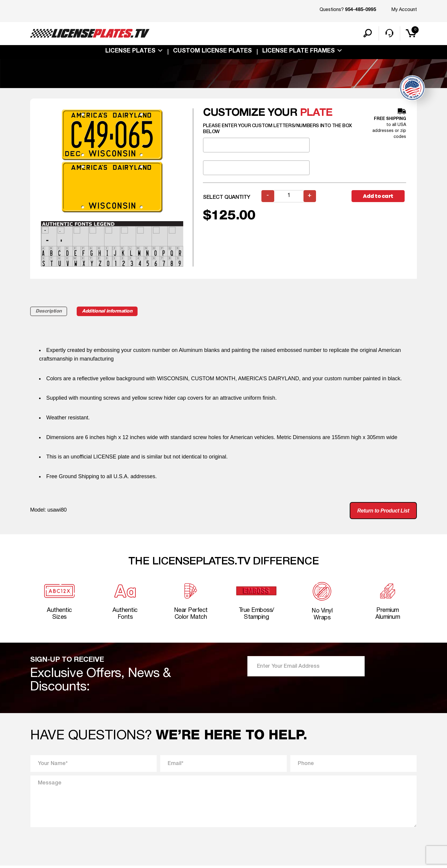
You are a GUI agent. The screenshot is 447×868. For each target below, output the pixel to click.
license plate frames (299, 52)
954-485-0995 (360, 10)
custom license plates (212, 52)
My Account (404, 10)
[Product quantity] (289, 197)
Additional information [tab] (110, 312)
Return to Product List (382, 512)
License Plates (130, 52)
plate (316, 114)
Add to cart (379, 197)
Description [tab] (49, 312)
